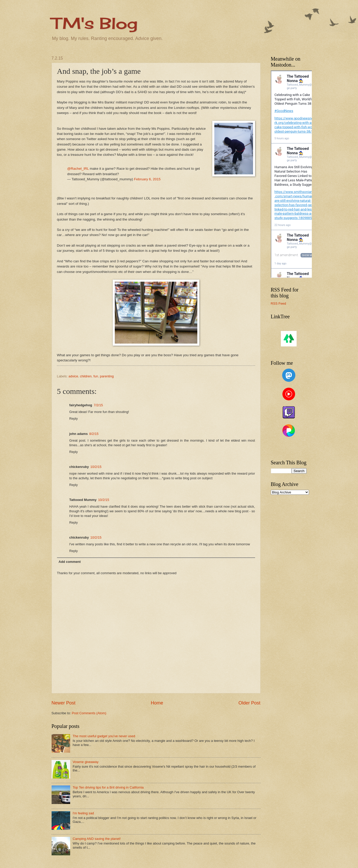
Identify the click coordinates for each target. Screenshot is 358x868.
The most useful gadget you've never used (104, 736)
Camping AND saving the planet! (97, 839)
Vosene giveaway (86, 762)
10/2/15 (96, 467)
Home (157, 703)
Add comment (70, 562)
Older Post (249, 703)
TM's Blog (95, 23)
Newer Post (64, 703)
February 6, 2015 (147, 179)
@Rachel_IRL (78, 169)
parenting (107, 376)
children (86, 376)
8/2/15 (94, 434)
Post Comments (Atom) (89, 713)
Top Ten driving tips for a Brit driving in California (108, 787)
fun (96, 376)
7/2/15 (98, 405)
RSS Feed (278, 303)
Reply (74, 419)
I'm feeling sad (83, 813)
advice (73, 376)
